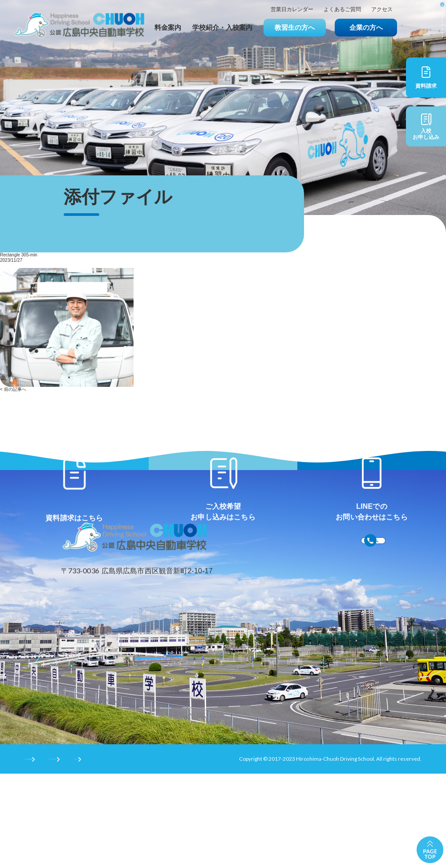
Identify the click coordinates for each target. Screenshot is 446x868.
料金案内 (168, 27)
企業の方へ (366, 27)
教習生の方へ (295, 27)
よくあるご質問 (342, 10)
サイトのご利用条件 (49, 853)
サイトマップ (189, 853)
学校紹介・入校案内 (222, 27)
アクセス (382, 10)
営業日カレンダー (292, 10)
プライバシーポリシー (123, 853)
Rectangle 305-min (19, 255)
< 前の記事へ (13, 389)
